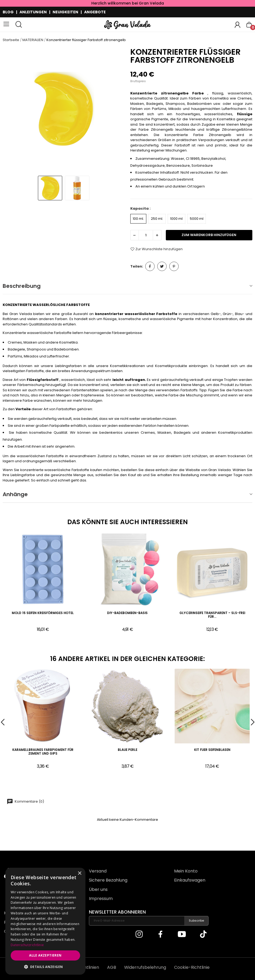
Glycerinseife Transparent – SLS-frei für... (212, 615)
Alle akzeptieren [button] (45, 955)
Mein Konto (186, 871)
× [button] (79, 873)
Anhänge (15, 494)
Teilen (150, 266)
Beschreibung (22, 286)
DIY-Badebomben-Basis (127, 613)
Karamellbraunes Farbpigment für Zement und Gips (43, 752)
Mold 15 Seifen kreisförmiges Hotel (43, 613)
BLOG (8, 12)
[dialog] (45, 921)
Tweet (162, 266)
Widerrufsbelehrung (145, 967)
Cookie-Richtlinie (192, 967)
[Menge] (146, 235)
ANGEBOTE (95, 12)
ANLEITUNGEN (33, 12)
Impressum (101, 899)
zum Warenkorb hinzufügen (209, 235)
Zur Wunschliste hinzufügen (156, 249)
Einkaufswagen (190, 880)
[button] (45, 967)
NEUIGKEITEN (65, 12)
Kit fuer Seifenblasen (212, 750)
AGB (112, 967)
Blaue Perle (127, 750)
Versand (98, 871)
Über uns (98, 889)
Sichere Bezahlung (108, 880)
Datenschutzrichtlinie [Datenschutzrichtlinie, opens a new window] (27, 945)
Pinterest (174, 266)
